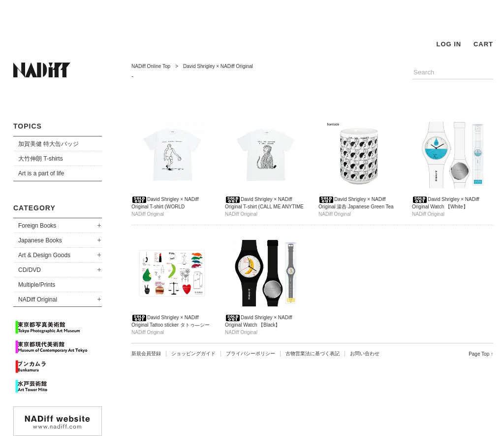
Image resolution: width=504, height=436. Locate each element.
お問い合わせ (365, 353)
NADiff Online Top (151, 66)
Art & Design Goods (44, 255)
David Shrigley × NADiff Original (218, 66)
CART (483, 44)
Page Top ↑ (481, 354)
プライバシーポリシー (251, 353)
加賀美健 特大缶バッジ (48, 144)
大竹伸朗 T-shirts (41, 159)
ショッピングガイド (193, 353)
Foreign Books (37, 226)
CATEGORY (34, 208)
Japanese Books (40, 240)
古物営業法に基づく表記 (313, 353)
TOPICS (28, 126)
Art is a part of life (41, 173)
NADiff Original (38, 300)
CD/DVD (30, 270)
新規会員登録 (146, 353)
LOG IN (449, 44)
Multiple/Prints (37, 285)
